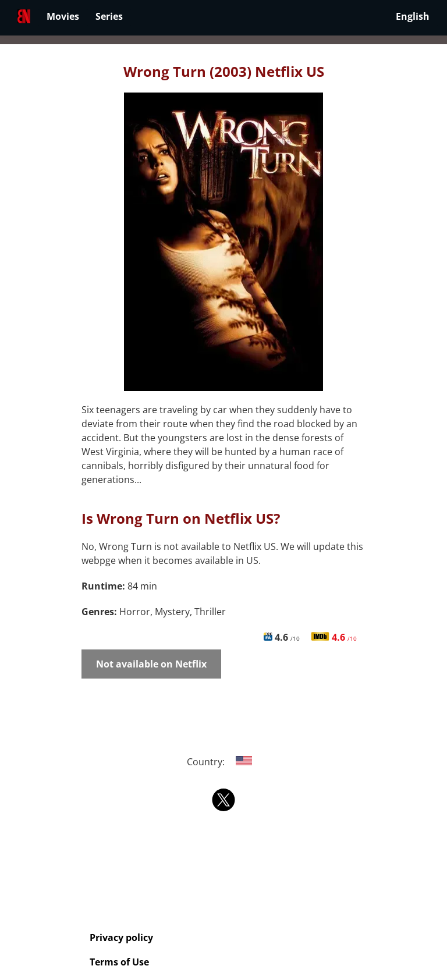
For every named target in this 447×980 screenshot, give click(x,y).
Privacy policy (121, 938)
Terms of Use (119, 962)
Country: (224, 762)
